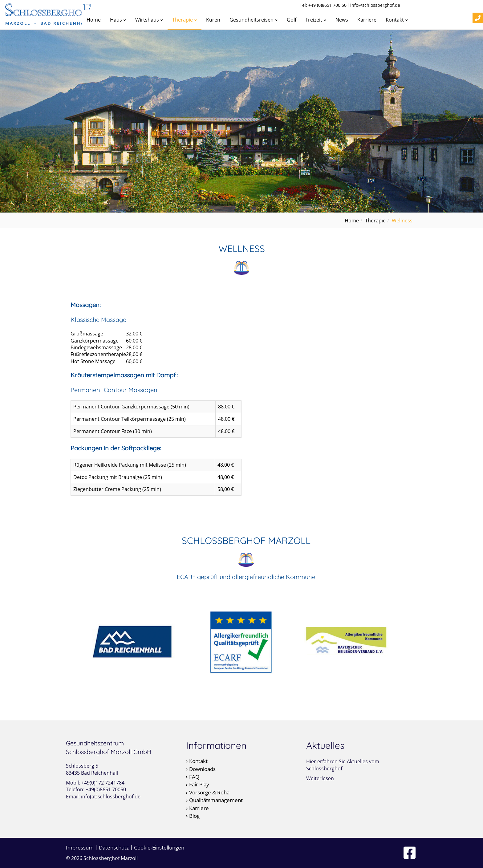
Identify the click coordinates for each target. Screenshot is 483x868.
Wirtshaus (149, 20)
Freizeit (316, 20)
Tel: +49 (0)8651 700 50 (323, 5)
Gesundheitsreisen (254, 20)
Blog (194, 816)
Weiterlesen (320, 778)
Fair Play (199, 785)
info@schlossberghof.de (375, 5)
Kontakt (397, 20)
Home (94, 20)
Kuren (213, 20)
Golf (292, 20)
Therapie (185, 20)
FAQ (194, 777)
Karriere (367, 20)
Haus (118, 20)
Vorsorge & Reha (209, 793)
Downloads (202, 769)
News (342, 20)
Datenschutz (114, 848)
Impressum (80, 848)
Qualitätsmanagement (216, 800)
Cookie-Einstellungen (159, 848)
